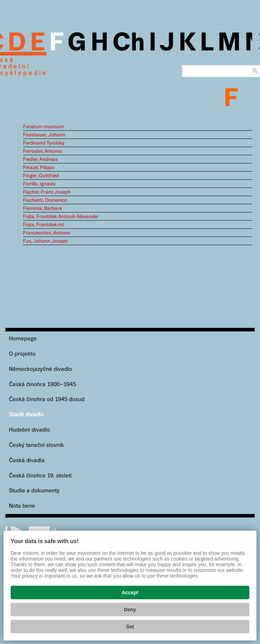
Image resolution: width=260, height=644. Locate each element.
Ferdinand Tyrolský (44, 143)
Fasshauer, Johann (44, 135)
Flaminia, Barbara (43, 209)
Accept (130, 592)
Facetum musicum (43, 127)
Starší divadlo (26, 415)
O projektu (22, 354)
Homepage (23, 339)
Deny (130, 610)
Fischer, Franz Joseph (47, 192)
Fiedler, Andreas (40, 159)
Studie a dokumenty (34, 491)
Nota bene (22, 506)
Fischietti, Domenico (45, 200)
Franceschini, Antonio (47, 233)
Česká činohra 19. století (40, 476)
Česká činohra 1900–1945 (42, 385)
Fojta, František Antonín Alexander (61, 217)
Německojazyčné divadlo (40, 369)
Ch (129, 43)
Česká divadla (27, 461)
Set (130, 627)
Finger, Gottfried (41, 176)
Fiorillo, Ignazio (39, 184)
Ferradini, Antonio (43, 151)
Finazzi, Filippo (39, 168)
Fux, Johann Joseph (45, 241)
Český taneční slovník (36, 445)
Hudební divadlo (29, 430)
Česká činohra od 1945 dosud (47, 399)
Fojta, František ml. (44, 225)
